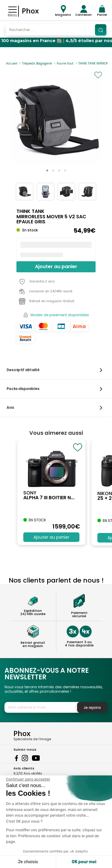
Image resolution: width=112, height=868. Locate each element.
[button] (47, 170)
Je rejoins (92, 708)
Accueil (12, 63)
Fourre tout (65, 63)
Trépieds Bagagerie (37, 63)
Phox (30, 11)
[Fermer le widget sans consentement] (28, 779)
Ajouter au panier (56, 266)
